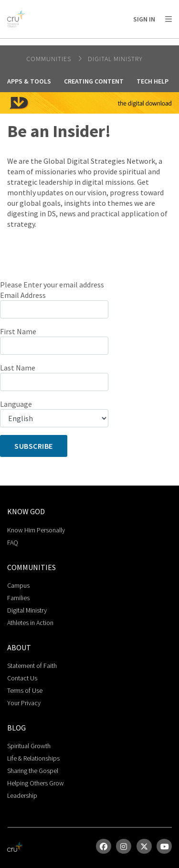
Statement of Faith (32, 666)
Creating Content (94, 81)
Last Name (18, 368)
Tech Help (153, 81)
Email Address (23, 295)
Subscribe (34, 446)
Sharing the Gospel (33, 771)
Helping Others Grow (36, 783)
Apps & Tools (29, 81)
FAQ (13, 542)
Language (16, 404)
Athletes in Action (30, 623)
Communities (50, 59)
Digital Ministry (115, 59)
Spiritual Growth (29, 746)
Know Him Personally (36, 530)
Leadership (22, 795)
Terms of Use (25, 690)
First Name (18, 331)
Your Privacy (24, 703)
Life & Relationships (33, 758)
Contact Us (22, 678)
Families (18, 598)
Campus (18, 585)
